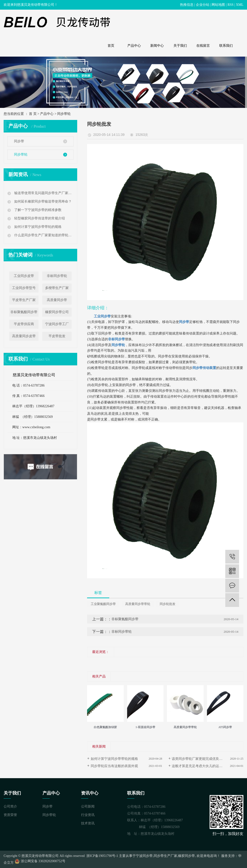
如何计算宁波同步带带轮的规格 (37, 227)
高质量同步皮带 (24, 336)
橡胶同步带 (186, 856)
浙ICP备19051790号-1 (102, 856)
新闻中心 (157, 46)
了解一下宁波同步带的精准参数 (37, 210)
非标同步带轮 (57, 276)
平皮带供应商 (24, 324)
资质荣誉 (10, 815)
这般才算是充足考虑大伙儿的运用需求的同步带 (207, 766)
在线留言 (203, 46)
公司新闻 (88, 806)
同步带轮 (64, 114)
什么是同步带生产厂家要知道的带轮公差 (43, 235)
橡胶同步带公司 (57, 312)
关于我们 (180, 46)
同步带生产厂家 (165, 856)
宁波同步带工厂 (57, 324)
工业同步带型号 (24, 288)
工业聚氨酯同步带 (103, 604)
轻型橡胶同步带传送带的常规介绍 (39, 218)
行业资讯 (88, 815)
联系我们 (226, 46)
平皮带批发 (57, 336)
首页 (111, 46)
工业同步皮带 (24, 276)
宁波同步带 (144, 856)
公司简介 (10, 806)
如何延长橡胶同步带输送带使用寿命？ (42, 201)
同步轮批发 (168, 604)
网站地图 (218, 5)
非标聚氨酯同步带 (24, 312)
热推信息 (187, 5)
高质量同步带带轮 (138, 604)
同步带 (19, 141)
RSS (230, 5)
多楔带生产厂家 (57, 288)
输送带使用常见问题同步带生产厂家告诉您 (43, 193)
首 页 (33, 114)
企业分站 (203, 5)
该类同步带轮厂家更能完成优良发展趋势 (202, 759)
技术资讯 (88, 823)
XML (240, 5)
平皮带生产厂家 (24, 300)
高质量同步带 (57, 300)
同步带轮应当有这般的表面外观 (114, 766)
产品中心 (134, 46)
